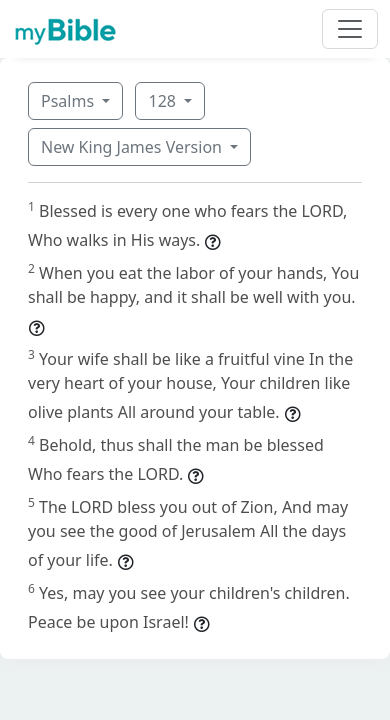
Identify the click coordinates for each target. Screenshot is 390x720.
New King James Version (133, 147)
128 (164, 101)
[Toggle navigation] (350, 29)
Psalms (69, 101)
